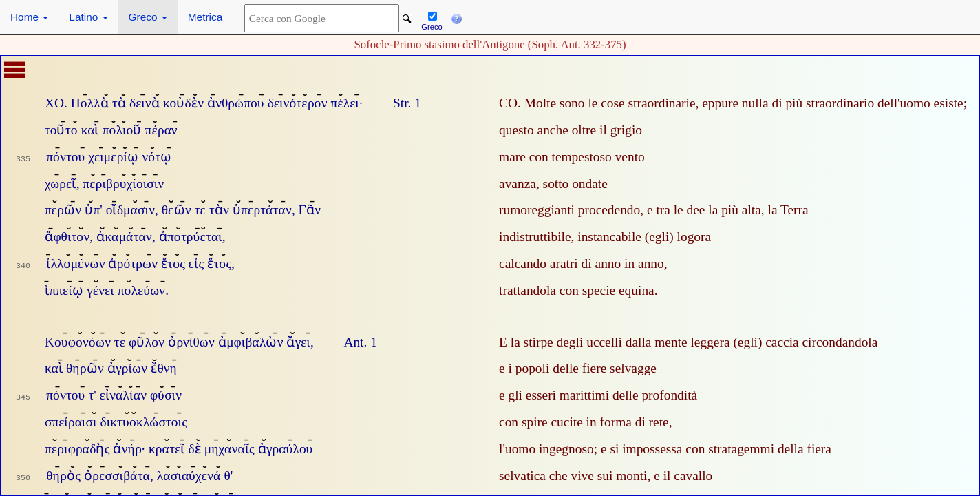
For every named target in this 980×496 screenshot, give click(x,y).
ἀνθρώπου (236, 103)
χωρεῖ (60, 184)
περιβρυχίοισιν (123, 184)
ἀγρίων (127, 368)
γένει (100, 290)
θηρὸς (63, 476)
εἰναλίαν (123, 395)
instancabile (609, 237)
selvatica (522, 476)
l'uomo (517, 449)
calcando (523, 263)
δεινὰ (145, 103)
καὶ (90, 130)
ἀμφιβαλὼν (251, 342)
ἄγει (298, 342)
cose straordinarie (648, 103)
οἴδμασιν (130, 210)
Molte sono (555, 103)
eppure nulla (735, 103)
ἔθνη (164, 368)
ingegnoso (566, 449)
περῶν (63, 210)
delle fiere (579, 368)
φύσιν (166, 395)
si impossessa (646, 449)
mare (512, 157)
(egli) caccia (766, 342)
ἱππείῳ (64, 290)
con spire (523, 422)
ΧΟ (54, 103)
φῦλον (147, 342)
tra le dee (680, 210)
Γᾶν (310, 210)
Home (29, 17)
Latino (88, 17)
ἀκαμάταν (124, 237)
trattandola (528, 290)
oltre (584, 130)
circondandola (840, 342)
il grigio (621, 130)
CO (508, 103)
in (629, 263)
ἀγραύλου (286, 449)
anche (553, 130)
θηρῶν (85, 368)
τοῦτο (61, 130)
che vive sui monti (598, 476)
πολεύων (141, 290)
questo (516, 130)
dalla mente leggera (678, 342)
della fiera (805, 449)
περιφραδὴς (77, 449)
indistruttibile (535, 237)
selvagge (633, 368)
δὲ (194, 449)
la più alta (734, 210)
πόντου (65, 157)
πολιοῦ (122, 130)
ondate (590, 184)
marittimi (584, 395)
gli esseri (532, 395)
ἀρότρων (133, 263)
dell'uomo (904, 103)
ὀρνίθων (191, 342)
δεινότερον (298, 103)
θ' (229, 476)
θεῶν (177, 210)
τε (200, 210)
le (593, 103)
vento (630, 157)
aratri (564, 263)
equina (637, 290)
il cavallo (688, 476)
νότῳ (157, 157)
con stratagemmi (730, 449)
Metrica (205, 17)
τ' (92, 395)
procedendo (609, 210)
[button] (456, 17)
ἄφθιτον (67, 237)
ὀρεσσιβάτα (117, 476)
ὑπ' (94, 210)
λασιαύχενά (189, 476)
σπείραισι (71, 422)
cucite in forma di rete (609, 422)
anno (651, 263)
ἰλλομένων (75, 263)
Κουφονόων (78, 342)
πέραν (161, 130)
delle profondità (655, 395)
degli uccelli (589, 342)
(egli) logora (678, 237)
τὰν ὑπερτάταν (251, 210)
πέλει (344, 103)
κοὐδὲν (183, 103)
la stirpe (532, 342)
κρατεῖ (167, 449)
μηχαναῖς (230, 449)
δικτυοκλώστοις (144, 422)
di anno (601, 263)
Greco (148, 17)
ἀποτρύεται (191, 237)
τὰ (119, 103)
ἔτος (173, 263)
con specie (587, 290)
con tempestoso (571, 157)
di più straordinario (823, 103)
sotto (556, 184)
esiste (949, 103)
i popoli (529, 368)
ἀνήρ (127, 449)
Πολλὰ (90, 103)
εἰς (196, 263)
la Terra (788, 210)
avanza (518, 184)
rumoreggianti (537, 210)
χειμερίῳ (113, 157)
